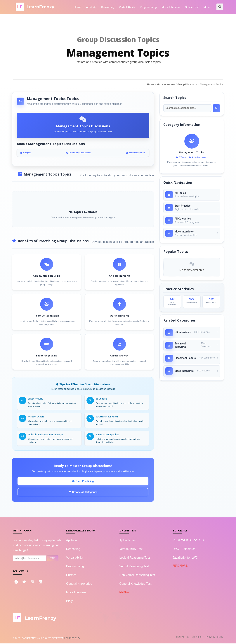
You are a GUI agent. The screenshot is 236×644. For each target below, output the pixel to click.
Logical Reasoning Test (135, 558)
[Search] (216, 108)
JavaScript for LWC (185, 558)
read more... (181, 566)
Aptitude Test (128, 541)
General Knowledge (79, 584)
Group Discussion (187, 84)
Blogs (70, 602)
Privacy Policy (215, 638)
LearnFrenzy (72, 639)
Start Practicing (83, 482)
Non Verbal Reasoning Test (137, 576)
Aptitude (91, 7)
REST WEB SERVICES (188, 541)
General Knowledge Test (136, 584)
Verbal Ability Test (131, 549)
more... (124, 592)
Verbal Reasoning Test (134, 567)
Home (77, 7)
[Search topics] (187, 108)
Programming (148, 7)
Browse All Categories (83, 493)
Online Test (192, 7)
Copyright (198, 638)
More (207, 7)
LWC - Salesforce (184, 549)
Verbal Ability (127, 7)
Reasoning (108, 7)
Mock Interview (171, 7)
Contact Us (183, 638)
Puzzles (71, 576)
